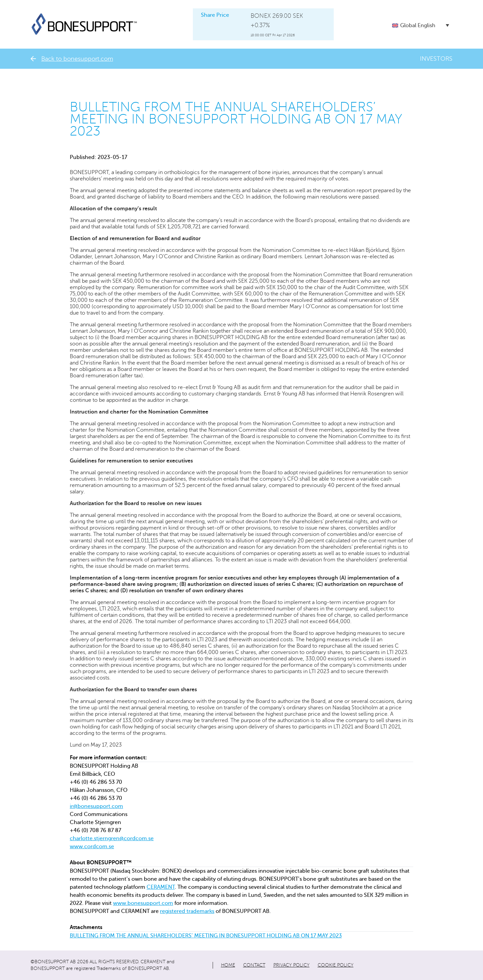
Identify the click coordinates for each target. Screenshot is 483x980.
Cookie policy (336, 965)
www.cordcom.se (92, 847)
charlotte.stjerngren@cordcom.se (112, 838)
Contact (254, 965)
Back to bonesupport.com (72, 59)
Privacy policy (291, 965)
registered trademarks (187, 911)
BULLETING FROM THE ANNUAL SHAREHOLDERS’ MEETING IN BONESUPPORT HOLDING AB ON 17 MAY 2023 (206, 936)
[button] (421, 25)
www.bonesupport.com (143, 903)
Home (228, 965)
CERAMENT (161, 887)
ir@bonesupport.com (96, 806)
